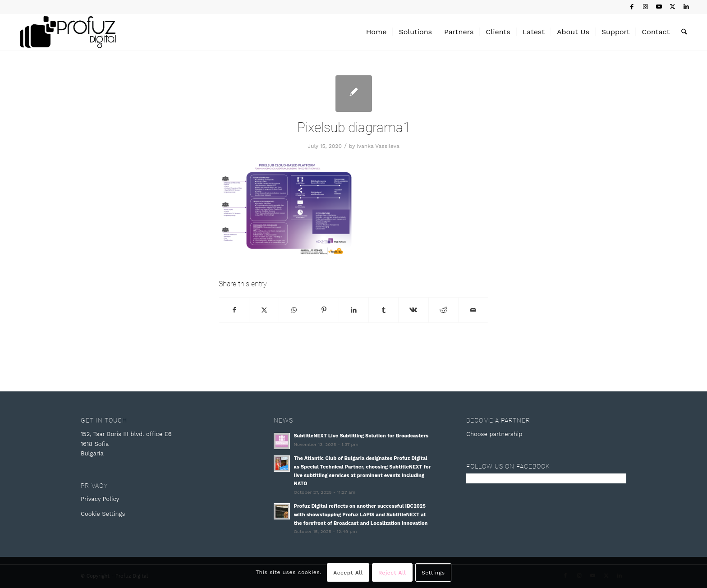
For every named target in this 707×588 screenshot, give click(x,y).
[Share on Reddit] (443, 310)
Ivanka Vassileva (378, 146)
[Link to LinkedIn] (686, 7)
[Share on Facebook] (234, 310)
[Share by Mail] (473, 310)
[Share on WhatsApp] (294, 310)
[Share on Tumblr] (383, 310)
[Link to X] (673, 7)
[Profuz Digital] (68, 32)
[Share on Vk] (413, 310)
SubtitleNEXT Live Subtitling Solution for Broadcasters (361, 436)
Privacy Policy (100, 499)
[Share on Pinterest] (324, 310)
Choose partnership (494, 434)
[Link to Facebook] (632, 7)
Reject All (392, 573)
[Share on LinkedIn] (354, 310)
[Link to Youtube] (659, 7)
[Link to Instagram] (645, 7)
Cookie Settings (103, 514)
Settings (433, 573)
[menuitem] (376, 32)
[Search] (684, 32)
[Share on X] (264, 310)
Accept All (348, 573)
